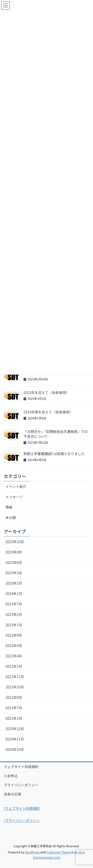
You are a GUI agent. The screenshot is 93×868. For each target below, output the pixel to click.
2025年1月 (14, 583)
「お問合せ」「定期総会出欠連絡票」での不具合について (56, 434)
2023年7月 (14, 604)
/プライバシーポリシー (22, 820)
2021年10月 (15, 687)
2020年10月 (15, 749)
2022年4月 (14, 656)
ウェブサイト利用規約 (21, 767)
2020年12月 (15, 729)
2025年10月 (15, 542)
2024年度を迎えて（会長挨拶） (48, 412)
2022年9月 (14, 635)
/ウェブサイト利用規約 (22, 808)
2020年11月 (15, 739)
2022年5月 (14, 646)
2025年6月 (14, 562)
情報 (9, 507)
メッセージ (14, 497)
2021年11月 (15, 677)
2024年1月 (14, 593)
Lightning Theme (59, 852)
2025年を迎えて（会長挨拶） (46, 392)
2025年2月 (14, 573)
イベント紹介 (16, 486)
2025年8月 (14, 552)
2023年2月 (14, 614)
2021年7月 (14, 708)
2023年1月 (14, 625)
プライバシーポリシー (21, 785)
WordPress (32, 852)
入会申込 (11, 776)
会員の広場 (12, 794)
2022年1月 (14, 666)
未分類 (11, 517)
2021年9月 (14, 697)
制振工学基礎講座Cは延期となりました (54, 454)
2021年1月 (14, 718)
